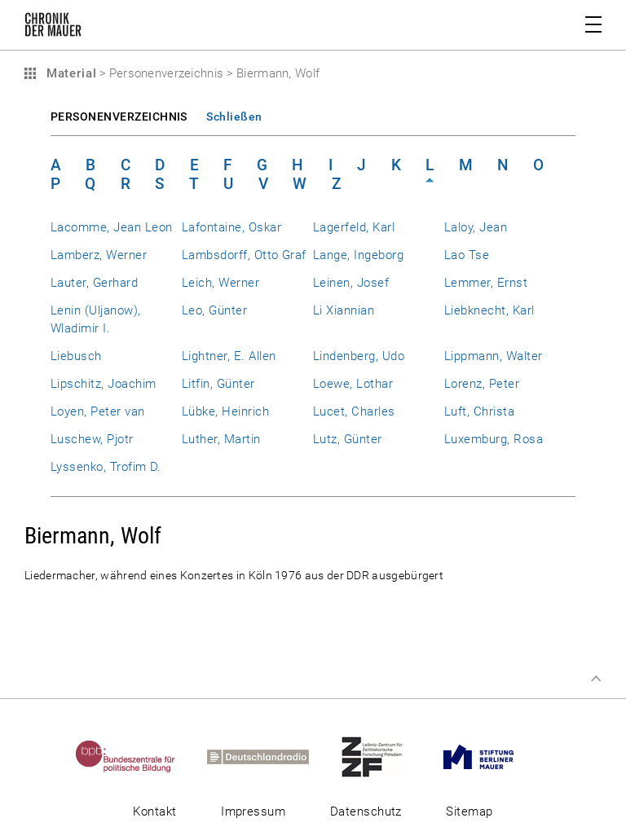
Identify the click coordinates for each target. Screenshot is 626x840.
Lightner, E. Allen (229, 356)
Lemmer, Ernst (486, 283)
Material (69, 73)
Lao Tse (467, 255)
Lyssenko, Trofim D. (106, 467)
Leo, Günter (214, 310)
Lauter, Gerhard (94, 283)
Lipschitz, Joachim (103, 384)
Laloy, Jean (476, 227)
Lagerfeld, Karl (354, 227)
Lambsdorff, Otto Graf (244, 255)
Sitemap (469, 811)
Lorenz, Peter (482, 384)
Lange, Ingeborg (358, 255)
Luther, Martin (221, 439)
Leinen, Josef (351, 283)
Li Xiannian (344, 310)
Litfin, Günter (218, 384)
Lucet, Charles (354, 411)
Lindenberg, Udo (359, 356)
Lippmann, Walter (494, 356)
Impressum (253, 811)
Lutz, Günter (348, 439)
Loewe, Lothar (353, 384)
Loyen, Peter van (98, 411)
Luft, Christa (479, 411)
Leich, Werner (220, 283)
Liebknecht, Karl (489, 310)
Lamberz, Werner (99, 255)
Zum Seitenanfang (596, 679)
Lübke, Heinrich (225, 411)
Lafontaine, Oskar (231, 227)
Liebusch (76, 356)
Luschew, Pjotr (92, 439)
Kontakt (154, 811)
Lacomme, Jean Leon (111, 227)
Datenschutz (366, 811)
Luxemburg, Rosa (494, 439)
